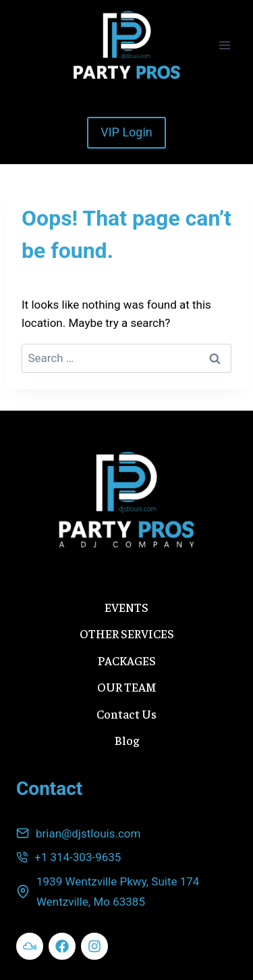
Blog (127, 740)
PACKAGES (127, 660)
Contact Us (126, 714)
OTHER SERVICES (127, 633)
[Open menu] (224, 45)
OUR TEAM (127, 687)
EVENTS (126, 607)
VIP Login (126, 132)
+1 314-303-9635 (78, 857)
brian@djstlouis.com (88, 833)
